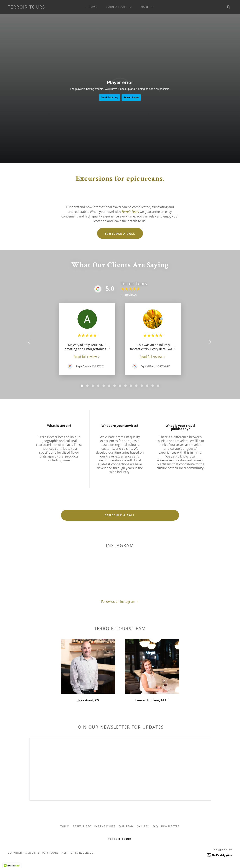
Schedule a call (120, 234)
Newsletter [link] (170, 826)
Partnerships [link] (105, 826)
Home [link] (93, 7)
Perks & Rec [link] (82, 826)
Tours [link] (65, 826)
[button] (118, 7)
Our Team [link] (126, 826)
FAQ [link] (155, 826)
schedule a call (120, 515)
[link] (26, 7)
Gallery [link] (143, 826)
